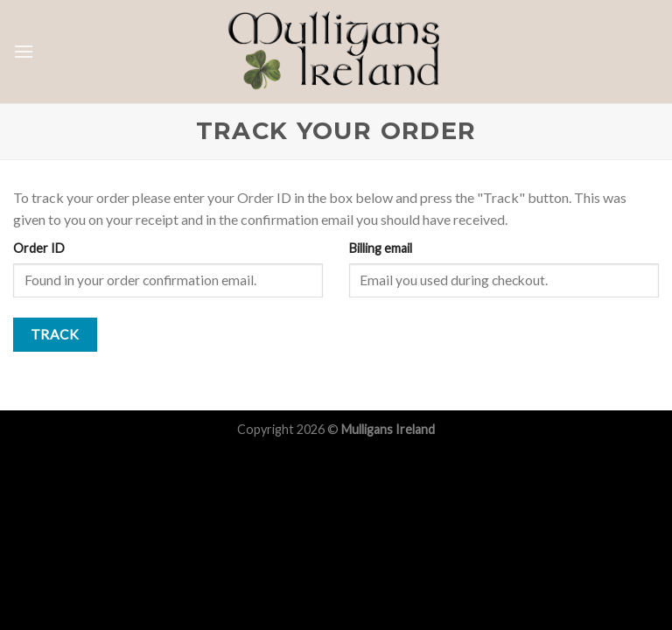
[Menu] (24, 51)
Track (55, 334)
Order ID (39, 248)
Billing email (381, 248)
